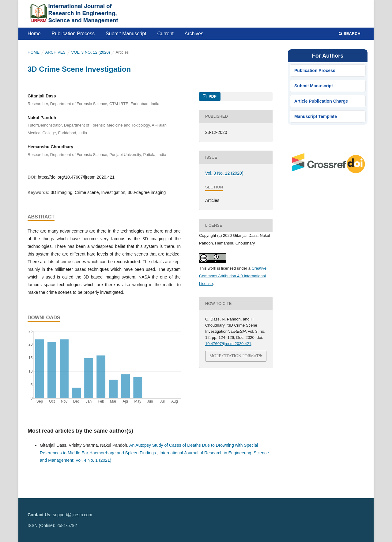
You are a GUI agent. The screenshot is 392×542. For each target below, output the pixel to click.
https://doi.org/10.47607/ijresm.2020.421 (76, 177)
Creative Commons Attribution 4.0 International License (233, 276)
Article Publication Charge (321, 101)
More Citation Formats (235, 356)
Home (34, 34)
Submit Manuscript (126, 34)
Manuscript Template (316, 116)
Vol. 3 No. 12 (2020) (91, 52)
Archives (194, 34)
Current (165, 34)
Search (350, 34)
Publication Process (73, 34)
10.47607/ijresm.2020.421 (228, 344)
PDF (212, 96)
